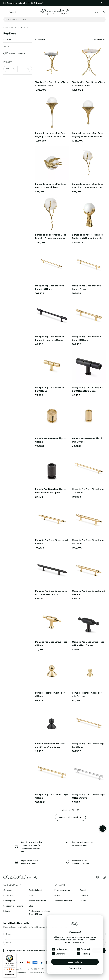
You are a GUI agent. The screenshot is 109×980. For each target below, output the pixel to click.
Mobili (57, 895)
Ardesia (11, 154)
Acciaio (10, 93)
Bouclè (10, 158)
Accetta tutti (75, 962)
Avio (9, 115)
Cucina (83, 901)
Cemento (11, 167)
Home (6, 28)
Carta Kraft (12, 162)
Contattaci (8, 895)
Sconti (83, 890)
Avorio (10, 119)
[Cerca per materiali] (18, 133)
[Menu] (14, 955)
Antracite (11, 101)
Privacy (7, 911)
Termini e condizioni (38, 901)
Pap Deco (24, 28)
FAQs (31, 895)
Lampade (84, 895)
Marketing (85, 954)
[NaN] (11, 69)
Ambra (10, 97)
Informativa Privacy (35, 951)
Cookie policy (9, 901)
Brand (14, 28)
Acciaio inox (12, 140)
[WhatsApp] (103, 829)
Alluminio (11, 149)
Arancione (12, 106)
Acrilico (11, 145)
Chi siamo (8, 890)
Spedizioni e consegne (13, 906)
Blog (31, 906)
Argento (11, 110)
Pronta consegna (17, 53)
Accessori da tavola (63, 901)
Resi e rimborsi (35, 890)
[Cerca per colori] (18, 85)
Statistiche (61, 954)
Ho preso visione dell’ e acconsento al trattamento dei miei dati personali (48, 951)
